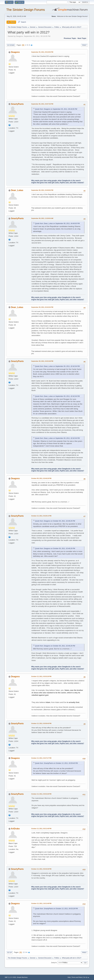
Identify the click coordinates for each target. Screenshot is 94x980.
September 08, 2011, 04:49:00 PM (42, 190)
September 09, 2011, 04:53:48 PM (42, 361)
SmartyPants (17, 104)
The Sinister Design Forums (25, 10)
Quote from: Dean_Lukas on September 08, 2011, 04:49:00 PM (57, 224)
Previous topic (70, 38)
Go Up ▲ (86, 977)
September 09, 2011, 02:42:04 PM (42, 307)
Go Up (9, 952)
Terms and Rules (77, 977)
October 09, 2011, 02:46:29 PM (41, 478)
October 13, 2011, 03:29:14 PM (41, 516)
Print (84, 45)
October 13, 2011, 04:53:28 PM (41, 794)
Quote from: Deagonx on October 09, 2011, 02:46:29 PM (55, 521)
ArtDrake (15, 829)
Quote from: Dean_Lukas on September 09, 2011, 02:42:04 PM (57, 366)
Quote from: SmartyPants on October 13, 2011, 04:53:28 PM (56, 909)
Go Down (11, 45)
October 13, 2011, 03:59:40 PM (41, 723)
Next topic (82, 38)
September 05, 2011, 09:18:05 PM (42, 52)
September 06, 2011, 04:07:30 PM (42, 104)
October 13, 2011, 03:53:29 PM (41, 676)
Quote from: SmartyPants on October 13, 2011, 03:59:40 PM (56, 763)
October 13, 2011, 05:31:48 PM (41, 829)
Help (69, 977)
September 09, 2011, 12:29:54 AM (42, 218)
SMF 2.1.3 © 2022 (10, 977)
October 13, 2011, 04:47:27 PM (41, 758)
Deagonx (15, 52)
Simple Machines (22, 977)
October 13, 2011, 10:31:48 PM (41, 903)
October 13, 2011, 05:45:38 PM (41, 869)
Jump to (54, 963)
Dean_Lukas (17, 190)
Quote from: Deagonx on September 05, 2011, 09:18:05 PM (56, 109)
